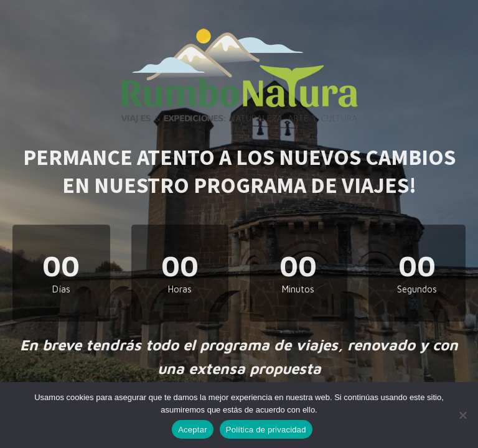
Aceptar (193, 430)
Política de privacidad (266, 430)
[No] (462, 415)
